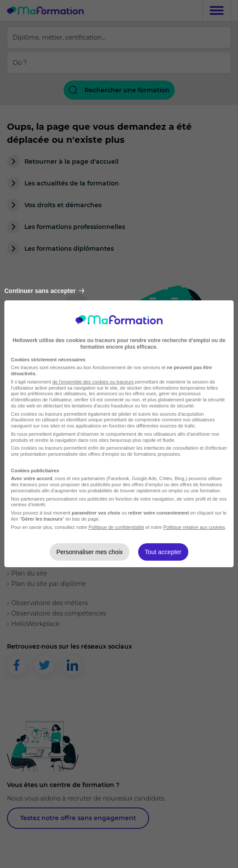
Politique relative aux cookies (194, 527)
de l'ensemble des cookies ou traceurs (93, 382)
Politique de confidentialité (116, 527)
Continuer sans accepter (44, 291)
